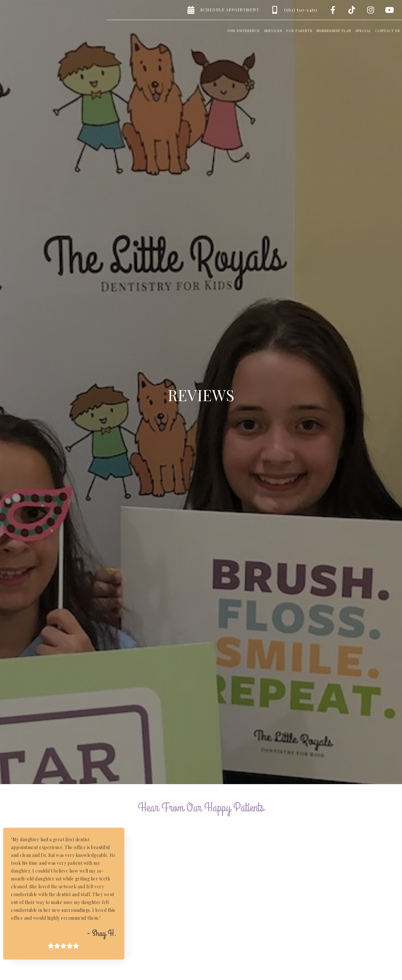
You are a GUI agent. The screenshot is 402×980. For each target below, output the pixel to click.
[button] (244, 30)
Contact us (388, 31)
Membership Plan (334, 31)
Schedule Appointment (230, 10)
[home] (38, 19)
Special (363, 31)
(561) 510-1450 (301, 10)
